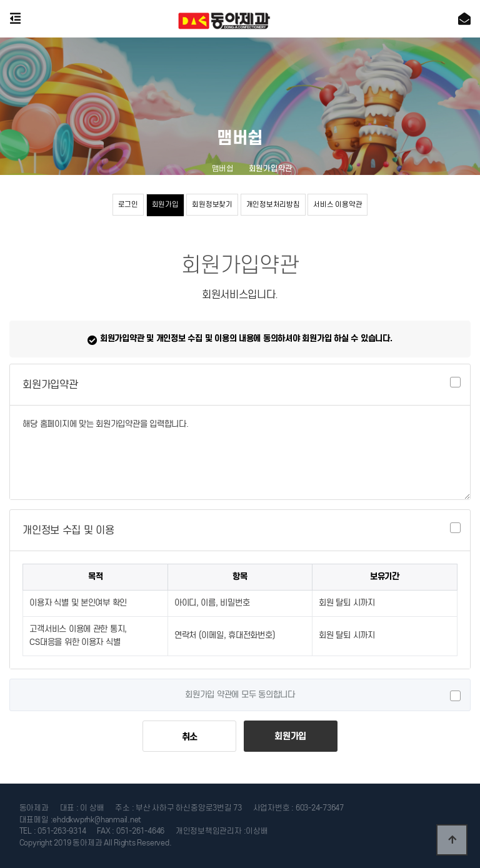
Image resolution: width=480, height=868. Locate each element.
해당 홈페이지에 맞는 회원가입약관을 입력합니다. (240, 452)
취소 (190, 737)
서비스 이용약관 (337, 204)
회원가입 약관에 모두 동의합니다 (240, 695)
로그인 (128, 204)
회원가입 (165, 204)
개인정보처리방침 (273, 204)
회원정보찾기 (212, 204)
